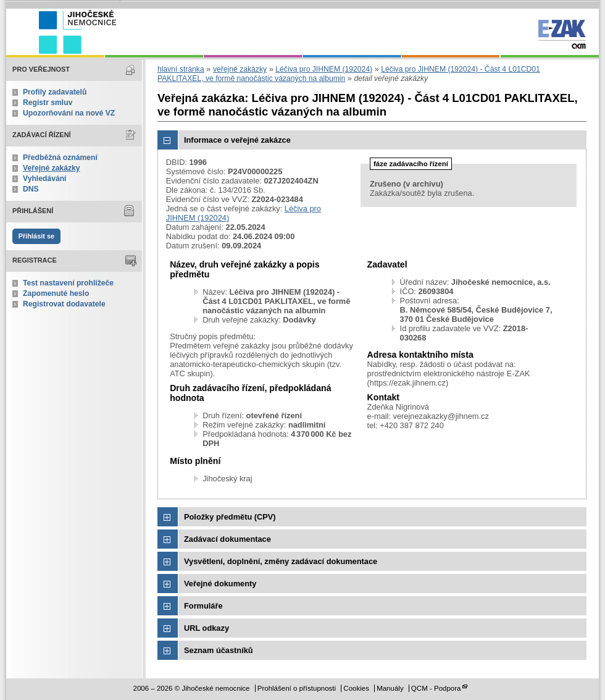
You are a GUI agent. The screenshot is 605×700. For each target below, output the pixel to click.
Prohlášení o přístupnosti (297, 688)
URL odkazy (207, 628)
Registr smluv (48, 103)
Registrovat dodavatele (64, 304)
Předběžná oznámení (60, 158)
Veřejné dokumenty (220, 584)
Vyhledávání (45, 179)
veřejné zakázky (240, 69)
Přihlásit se (36, 236)
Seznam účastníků (219, 650)
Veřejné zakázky (52, 168)
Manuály (390, 688)
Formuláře (203, 606)
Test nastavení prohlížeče (68, 283)
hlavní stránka (181, 69)
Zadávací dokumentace (227, 539)
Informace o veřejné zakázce (237, 140)
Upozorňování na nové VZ (69, 113)
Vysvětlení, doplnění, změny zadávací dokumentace (281, 561)
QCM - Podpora (436, 688)
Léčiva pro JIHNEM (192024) (324, 69)
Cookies (356, 688)
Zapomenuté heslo (56, 293)
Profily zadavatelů (55, 92)
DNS (31, 189)
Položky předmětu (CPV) (230, 517)
